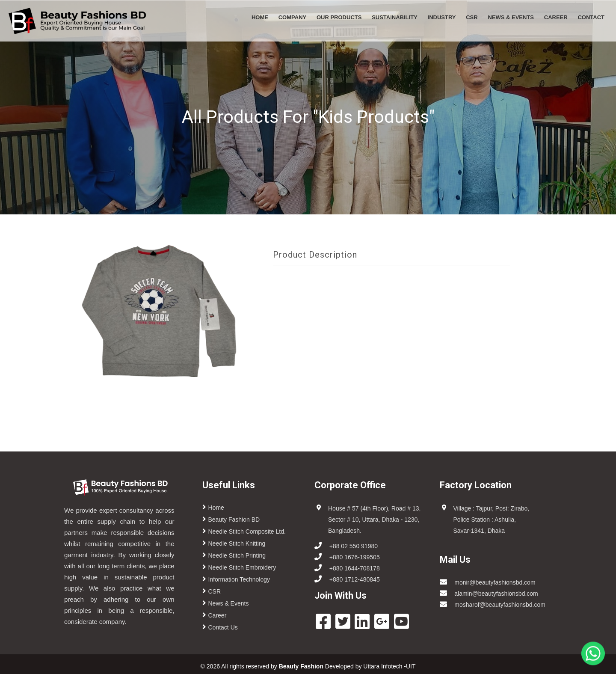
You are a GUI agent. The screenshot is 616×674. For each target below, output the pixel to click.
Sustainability (395, 17)
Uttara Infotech (383, 666)
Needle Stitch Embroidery (242, 567)
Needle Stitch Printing (237, 555)
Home (260, 17)
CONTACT (591, 17)
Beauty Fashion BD (234, 520)
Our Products (339, 17)
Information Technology (239, 579)
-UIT (410, 666)
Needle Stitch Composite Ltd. (247, 531)
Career (556, 17)
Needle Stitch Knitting (237, 543)
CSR (472, 17)
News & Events (511, 17)
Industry (442, 17)
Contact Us (223, 627)
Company (292, 17)
